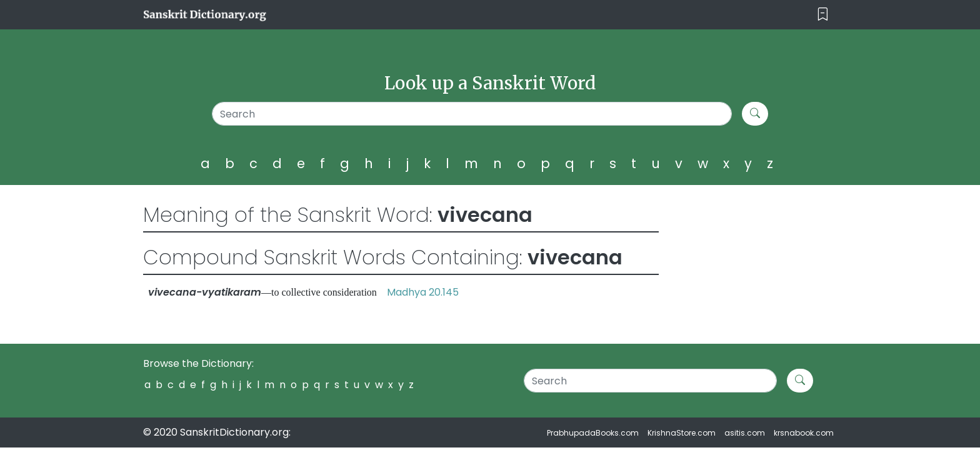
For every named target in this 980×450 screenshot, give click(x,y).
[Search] (472, 114)
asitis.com (745, 433)
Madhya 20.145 (423, 292)
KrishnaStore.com (682, 433)
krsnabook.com (804, 433)
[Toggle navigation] (823, 15)
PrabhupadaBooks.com (593, 433)
